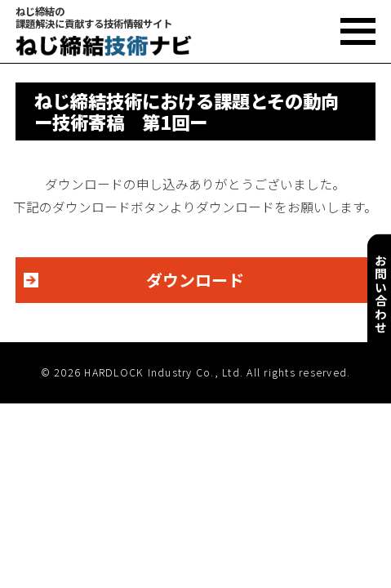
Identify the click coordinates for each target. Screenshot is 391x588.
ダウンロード (195, 280)
